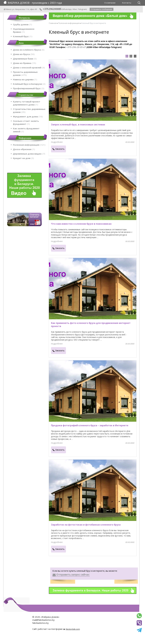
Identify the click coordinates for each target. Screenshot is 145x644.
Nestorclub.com (73, 629)
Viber (75, 9)
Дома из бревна (25, 63)
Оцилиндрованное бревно (24, 30)
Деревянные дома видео (29, 154)
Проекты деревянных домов (25, 73)
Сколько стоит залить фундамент (26, 122)
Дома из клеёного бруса (29, 50)
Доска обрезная (24, 149)
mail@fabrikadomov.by (43, 620)
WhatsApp (67, 9)
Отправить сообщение (102, 9)
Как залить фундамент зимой (26, 130)
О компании (110, 3)
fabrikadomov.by (41, 623)
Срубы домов (22, 24)
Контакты (127, 3)
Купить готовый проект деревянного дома (27, 103)
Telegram (82, 9)
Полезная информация (29, 145)
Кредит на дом (23, 158)
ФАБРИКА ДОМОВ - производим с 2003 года (33, 3)
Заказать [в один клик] (60, 149)
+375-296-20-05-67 (76, 47)
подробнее (57, 142)
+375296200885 (50, 9)
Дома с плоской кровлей (29, 68)
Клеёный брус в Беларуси (29, 84)
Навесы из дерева (25, 79)
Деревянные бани (25, 59)
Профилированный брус (29, 88)
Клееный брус (23, 36)
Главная (53, 23)
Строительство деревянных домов (29, 111)
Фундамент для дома (28, 116)
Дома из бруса (24, 54)
